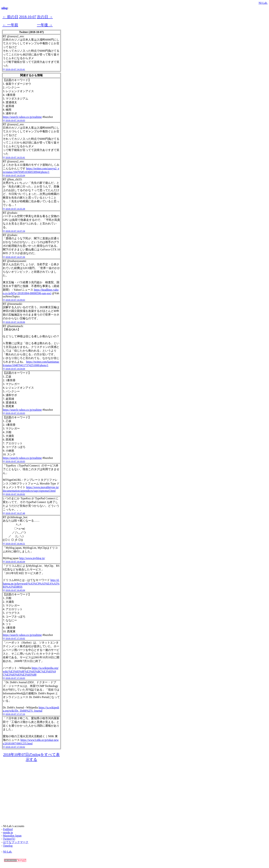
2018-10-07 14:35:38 (15, 209)
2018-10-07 (28, 17)
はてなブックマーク (16, 842)
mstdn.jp (8, 832)
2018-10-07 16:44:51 (15, 544)
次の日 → (45, 17)
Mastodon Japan (12, 836)
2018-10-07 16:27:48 (15, 513)
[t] (4, 69)
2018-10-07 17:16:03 (15, 678)
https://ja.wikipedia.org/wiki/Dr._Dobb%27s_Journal (31, 709)
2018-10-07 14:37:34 (15, 231)
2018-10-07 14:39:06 (15, 322)
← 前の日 (10, 17)
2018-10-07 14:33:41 (15, 69)
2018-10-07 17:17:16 (15, 714)
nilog (4, 8)
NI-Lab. (263, 3)
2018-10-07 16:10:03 (15, 461)
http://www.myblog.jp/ (32, 558)
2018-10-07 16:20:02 (15, 494)
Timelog (8, 846)
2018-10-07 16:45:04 (15, 562)
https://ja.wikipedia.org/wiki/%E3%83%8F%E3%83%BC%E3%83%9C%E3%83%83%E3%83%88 (31, 671)
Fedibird (8, 829)
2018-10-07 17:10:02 (15, 638)
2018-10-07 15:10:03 (15, 413)
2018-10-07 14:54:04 (15, 369)
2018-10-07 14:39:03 (15, 300)
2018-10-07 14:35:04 (15, 175)
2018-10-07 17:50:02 (15, 747)
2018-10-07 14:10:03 (15, 120)
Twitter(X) (9, 839)
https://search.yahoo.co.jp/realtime (22, 117)
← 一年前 (10, 25)
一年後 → (45, 25)
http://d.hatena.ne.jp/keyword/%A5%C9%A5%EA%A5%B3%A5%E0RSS (31, 583)
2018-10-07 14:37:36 (15, 257)
